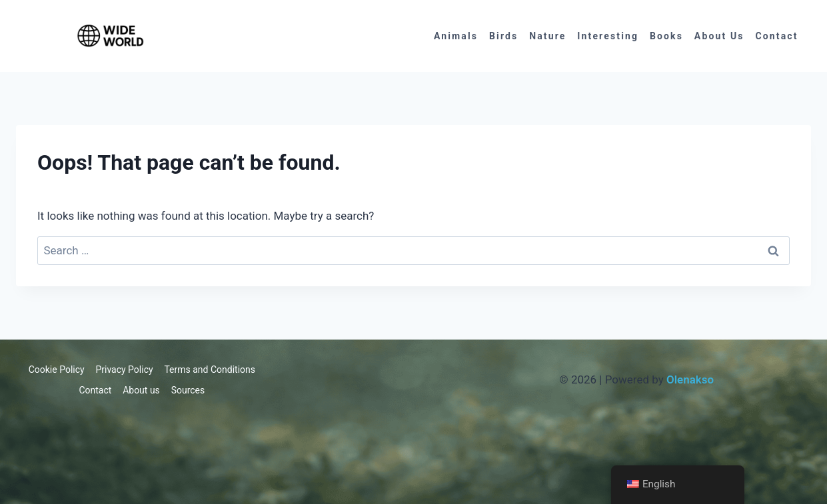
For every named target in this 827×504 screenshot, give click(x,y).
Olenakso (690, 379)
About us (719, 36)
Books (666, 36)
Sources (188, 390)
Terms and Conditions (210, 370)
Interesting (608, 36)
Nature (547, 36)
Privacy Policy (124, 370)
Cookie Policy (57, 370)
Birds (503, 36)
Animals (456, 36)
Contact (776, 36)
